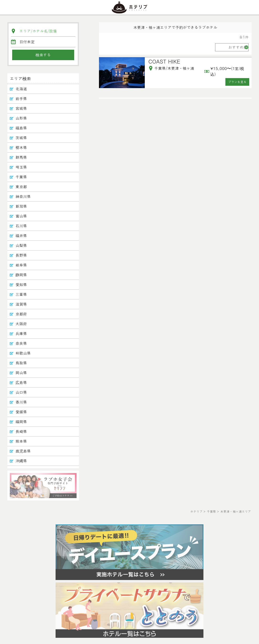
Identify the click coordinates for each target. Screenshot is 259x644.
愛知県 (21, 285)
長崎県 (21, 431)
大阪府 (21, 324)
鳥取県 (21, 363)
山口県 (21, 392)
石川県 (21, 226)
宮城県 (21, 108)
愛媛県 (21, 412)
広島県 (21, 382)
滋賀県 (21, 304)
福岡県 (21, 422)
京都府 (21, 314)
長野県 (21, 255)
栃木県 (21, 147)
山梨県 (21, 245)
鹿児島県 (23, 451)
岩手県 (21, 98)
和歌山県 (23, 353)
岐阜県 (21, 265)
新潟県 (21, 206)
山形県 (21, 118)
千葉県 (21, 177)
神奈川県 (23, 196)
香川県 (21, 402)
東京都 (21, 187)
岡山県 (21, 373)
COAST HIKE (164, 61)
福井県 (21, 236)
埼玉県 (21, 167)
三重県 (21, 294)
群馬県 (21, 157)
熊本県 (21, 441)
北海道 (21, 89)
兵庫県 (21, 333)
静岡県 (21, 275)
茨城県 (21, 138)
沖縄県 (21, 461)
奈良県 (21, 343)
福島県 (21, 128)
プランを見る (237, 82)
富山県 (21, 216)
